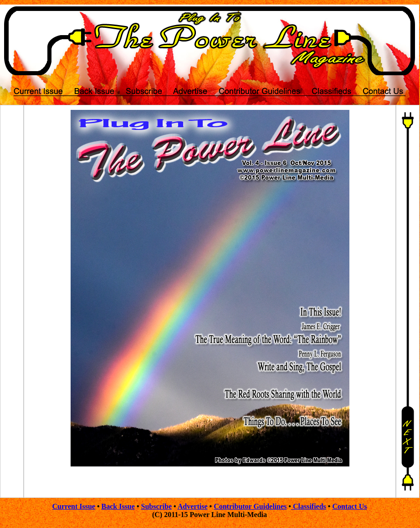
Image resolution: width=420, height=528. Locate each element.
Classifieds (309, 506)
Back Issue (118, 506)
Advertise (193, 506)
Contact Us (349, 506)
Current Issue (74, 506)
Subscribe (156, 506)
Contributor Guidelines (250, 506)
